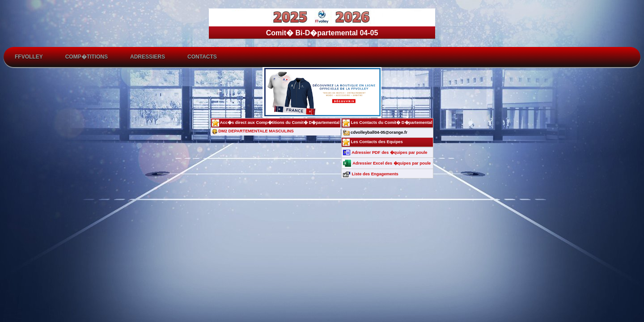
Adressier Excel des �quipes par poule (387, 163)
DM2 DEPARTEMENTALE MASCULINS (253, 131)
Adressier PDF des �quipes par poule (385, 153)
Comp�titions (87, 57)
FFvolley (29, 57)
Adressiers (148, 57)
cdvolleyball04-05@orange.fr (375, 132)
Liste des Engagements (371, 174)
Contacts (202, 57)
